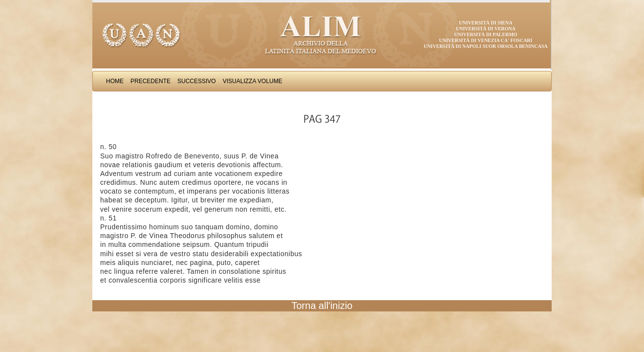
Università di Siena (485, 23)
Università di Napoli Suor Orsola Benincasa (486, 46)
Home (115, 81)
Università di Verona (486, 29)
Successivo (197, 81)
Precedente (150, 81)
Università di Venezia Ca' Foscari (486, 40)
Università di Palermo (485, 34)
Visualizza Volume (253, 81)
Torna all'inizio (322, 306)
